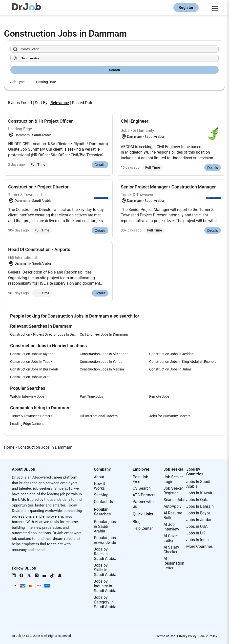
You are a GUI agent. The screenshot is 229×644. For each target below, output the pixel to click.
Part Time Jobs (91, 396)
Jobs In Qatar (198, 500)
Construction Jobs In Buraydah (34, 369)
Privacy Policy (187, 636)
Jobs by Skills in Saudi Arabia (105, 570)
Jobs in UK (196, 533)
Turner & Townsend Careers (31, 416)
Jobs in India (198, 540)
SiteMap (101, 495)
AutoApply (173, 506)
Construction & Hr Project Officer (40, 121)
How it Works (99, 486)
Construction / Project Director (38, 187)
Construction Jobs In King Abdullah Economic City (184, 362)
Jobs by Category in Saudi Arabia (105, 602)
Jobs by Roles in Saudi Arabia (105, 554)
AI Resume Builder (173, 515)
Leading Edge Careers (27, 424)
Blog (137, 522)
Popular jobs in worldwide (105, 540)
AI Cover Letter (171, 538)
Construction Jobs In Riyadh (32, 354)
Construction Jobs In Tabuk (31, 362)
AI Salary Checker (171, 550)
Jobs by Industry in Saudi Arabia (105, 586)
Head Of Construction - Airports (39, 249)
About (99, 477)
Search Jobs (174, 500)
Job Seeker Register (173, 491)
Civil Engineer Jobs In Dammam (104, 334)
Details (100, 165)
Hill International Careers (99, 416)
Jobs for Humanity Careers (170, 416)
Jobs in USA (197, 526)
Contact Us (103, 502)
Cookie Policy (208, 636)
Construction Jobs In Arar (30, 377)
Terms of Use (166, 636)
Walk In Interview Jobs (27, 396)
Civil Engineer (135, 121)
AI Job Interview (171, 527)
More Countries (199, 546)
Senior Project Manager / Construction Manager (168, 187)
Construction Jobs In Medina (102, 369)
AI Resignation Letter (174, 563)
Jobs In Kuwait (199, 493)
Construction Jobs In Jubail (170, 369)
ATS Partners (144, 495)
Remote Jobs (159, 396)
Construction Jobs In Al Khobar (104, 354)
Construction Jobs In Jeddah (171, 354)
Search (114, 70)
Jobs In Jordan (199, 520)
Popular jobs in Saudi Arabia (105, 526)
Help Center (143, 528)
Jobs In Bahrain (200, 506)
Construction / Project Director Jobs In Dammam (45, 334)
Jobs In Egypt (198, 513)
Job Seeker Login (173, 479)
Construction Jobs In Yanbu (101, 362)
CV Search (142, 488)
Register (186, 8)
